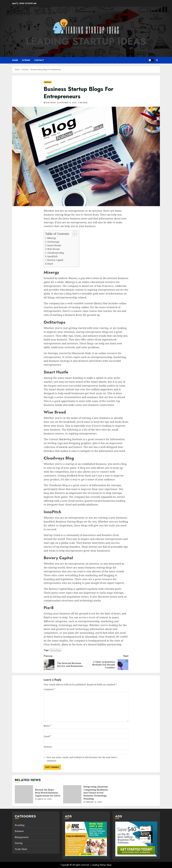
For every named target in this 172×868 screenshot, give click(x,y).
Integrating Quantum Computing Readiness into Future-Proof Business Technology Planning (72, 794)
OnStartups (53, 242)
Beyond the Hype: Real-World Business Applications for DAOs (24, 794)
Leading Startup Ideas (86, 41)
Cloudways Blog (56, 253)
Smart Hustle (54, 245)
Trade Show (21, 849)
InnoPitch (52, 256)
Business (48, 82)
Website (48, 747)
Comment (49, 689)
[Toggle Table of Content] (73, 234)
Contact (39, 60)
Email (47, 736)
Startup (19, 843)
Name (48, 726)
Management (22, 837)
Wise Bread (53, 249)
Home (15, 60)
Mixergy (52, 238)
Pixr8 (50, 264)
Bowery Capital (55, 260)
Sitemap (26, 60)
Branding (20, 825)
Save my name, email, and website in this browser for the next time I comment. (82, 759)
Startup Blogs (55, 650)
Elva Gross (51, 103)
